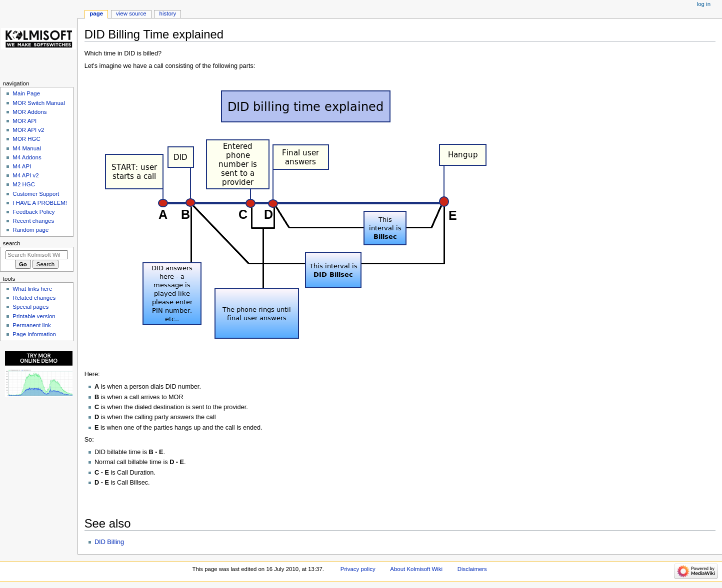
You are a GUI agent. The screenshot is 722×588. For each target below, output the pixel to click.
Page (96, 13)
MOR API (24, 121)
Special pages (30, 307)
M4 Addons (27, 157)
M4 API (22, 166)
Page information (34, 334)
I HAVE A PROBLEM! (40, 203)
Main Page (26, 93)
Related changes (34, 298)
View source (131, 13)
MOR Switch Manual (38, 103)
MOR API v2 (28, 130)
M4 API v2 (25, 175)
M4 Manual (27, 148)
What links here (32, 289)
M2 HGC (24, 184)
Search (12, 243)
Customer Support (36, 194)
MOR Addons (29, 112)
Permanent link (31, 325)
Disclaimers (472, 569)
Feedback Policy (33, 212)
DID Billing (109, 542)
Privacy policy (358, 569)
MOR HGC (26, 139)
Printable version (34, 316)
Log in (704, 4)
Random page (30, 230)
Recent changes (33, 221)
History (168, 13)
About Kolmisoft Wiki (416, 569)
